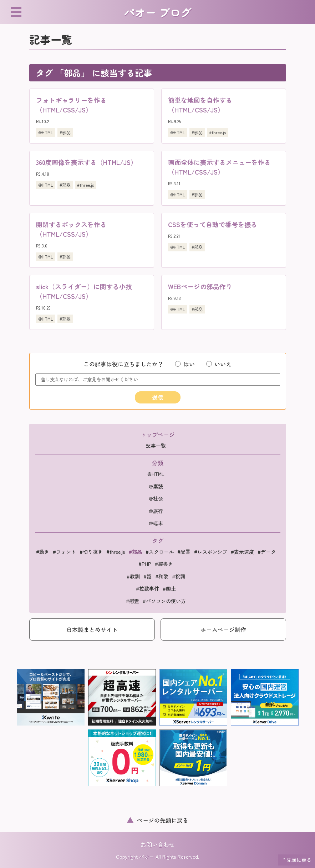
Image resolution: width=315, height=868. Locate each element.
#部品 (65, 132)
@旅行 (156, 511)
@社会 (156, 498)
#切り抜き (91, 552)
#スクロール (160, 552)
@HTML (46, 132)
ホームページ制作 (223, 629)
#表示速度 (242, 552)
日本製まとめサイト (92, 629)
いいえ (219, 364)
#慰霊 (133, 601)
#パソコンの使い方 (164, 601)
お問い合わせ (158, 844)
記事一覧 (156, 446)
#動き (43, 552)
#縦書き (164, 564)
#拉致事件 (148, 588)
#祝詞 (179, 576)
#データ (267, 552)
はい (185, 364)
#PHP (145, 564)
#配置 (184, 552)
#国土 (169, 588)
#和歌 (162, 576)
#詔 (148, 576)
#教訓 (133, 576)
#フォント (64, 552)
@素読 (156, 486)
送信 (158, 397)
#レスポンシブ (211, 552)
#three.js (217, 132)
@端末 (156, 523)
